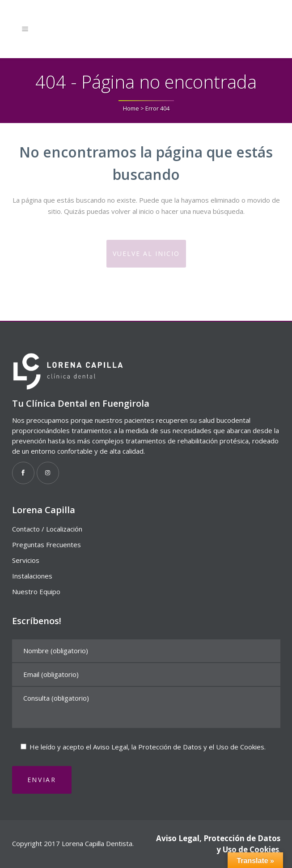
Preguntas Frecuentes (47, 545)
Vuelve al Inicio (146, 253)
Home (131, 108)
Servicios (26, 560)
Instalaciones (32, 576)
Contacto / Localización (47, 529)
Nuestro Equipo (36, 591)
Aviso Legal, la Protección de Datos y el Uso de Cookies (179, 747)
